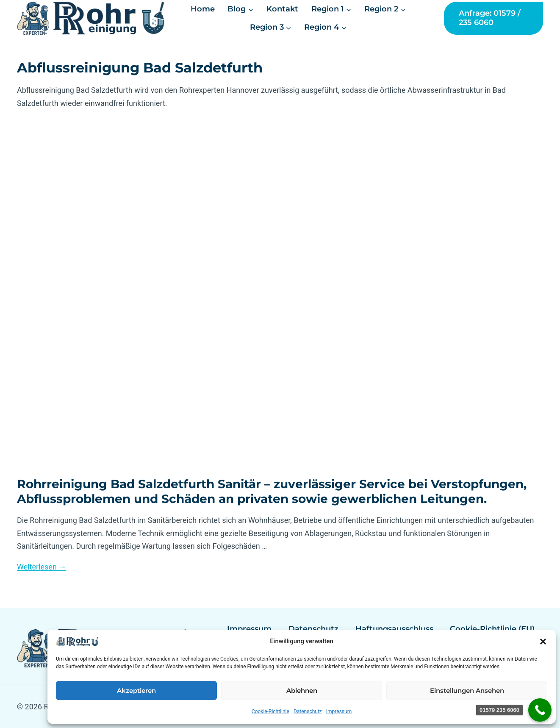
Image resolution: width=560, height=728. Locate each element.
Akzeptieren (136, 690)
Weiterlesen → (42, 567)
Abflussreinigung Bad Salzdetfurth (140, 68)
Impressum (339, 711)
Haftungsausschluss (394, 629)
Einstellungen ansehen (467, 690)
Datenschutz (308, 711)
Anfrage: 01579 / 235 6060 (490, 18)
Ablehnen (302, 690)
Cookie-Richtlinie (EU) (492, 629)
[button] (543, 642)
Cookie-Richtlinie (270, 711)
